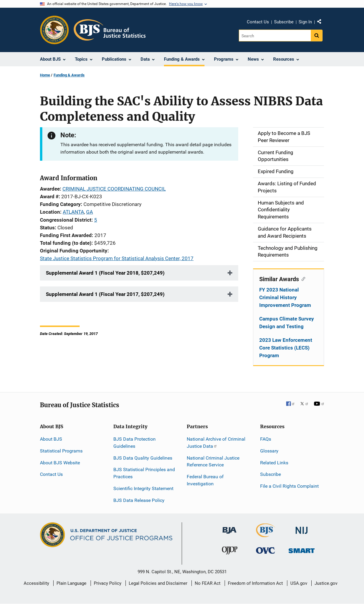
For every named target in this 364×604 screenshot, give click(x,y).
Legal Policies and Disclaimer (158, 583)
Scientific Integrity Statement (143, 488)
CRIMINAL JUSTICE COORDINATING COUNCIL (114, 189)
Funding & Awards (69, 75)
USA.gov (299, 583)
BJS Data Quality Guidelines (143, 458)
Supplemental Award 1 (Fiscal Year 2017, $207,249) (105, 294)
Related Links (274, 463)
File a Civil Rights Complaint (289, 486)
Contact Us (258, 22)
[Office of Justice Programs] (54, 30)
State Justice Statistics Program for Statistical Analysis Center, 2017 (117, 258)
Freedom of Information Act (255, 583)
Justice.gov (326, 583)
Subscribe (284, 22)
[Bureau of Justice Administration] (229, 528)
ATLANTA (73, 212)
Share (321, 23)
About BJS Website (60, 463)
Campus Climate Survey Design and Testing (287, 323)
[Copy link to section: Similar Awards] (302, 278)
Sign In (305, 22)
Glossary (269, 451)
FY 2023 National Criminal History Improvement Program (285, 297)
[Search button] (317, 36)
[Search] (275, 36)
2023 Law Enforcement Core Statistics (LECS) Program (286, 348)
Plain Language (71, 583)
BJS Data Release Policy (139, 500)
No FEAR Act (208, 583)
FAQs (266, 439)
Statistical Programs (61, 451)
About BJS (51, 439)
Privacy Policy (108, 583)
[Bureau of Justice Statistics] (266, 535)
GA (90, 212)
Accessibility (36, 583)
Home (45, 75)
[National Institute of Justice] (302, 528)
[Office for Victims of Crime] (265, 550)
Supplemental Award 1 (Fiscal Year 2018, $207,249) (105, 273)
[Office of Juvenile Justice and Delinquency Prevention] (230, 552)
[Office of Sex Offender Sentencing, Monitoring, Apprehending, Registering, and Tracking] (302, 549)
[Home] (110, 30)
